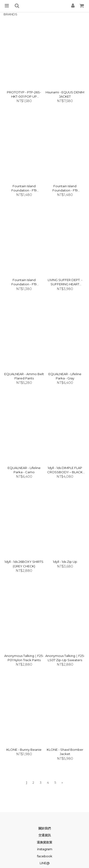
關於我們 (45, 828)
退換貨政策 (44, 842)
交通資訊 (45, 835)
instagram (45, 849)
